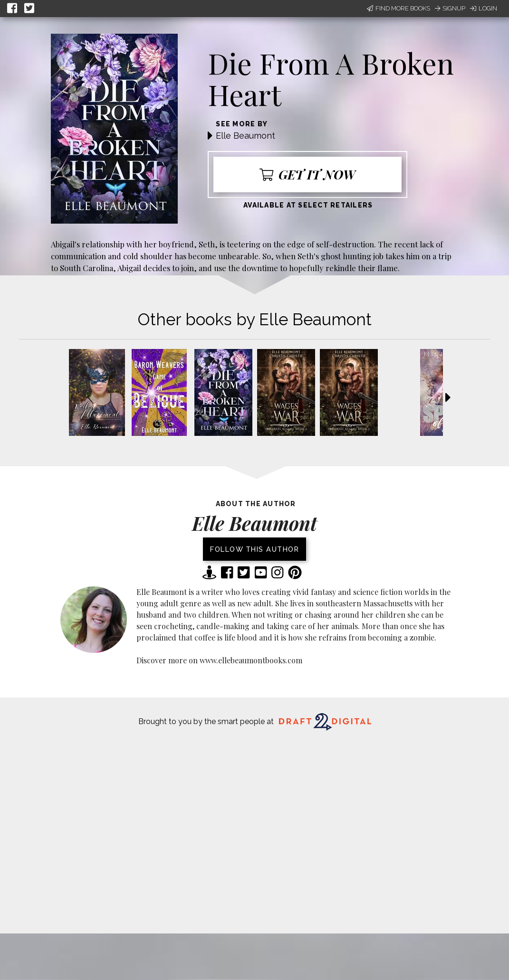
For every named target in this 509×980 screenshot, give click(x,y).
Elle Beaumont (245, 136)
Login (484, 8)
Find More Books (399, 8)
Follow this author (254, 549)
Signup (450, 8)
